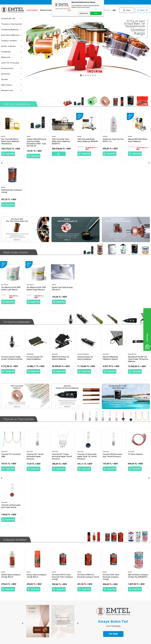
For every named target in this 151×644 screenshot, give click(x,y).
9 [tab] (75, 596)
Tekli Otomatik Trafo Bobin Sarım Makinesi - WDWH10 (36, 141)
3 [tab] (62, 596)
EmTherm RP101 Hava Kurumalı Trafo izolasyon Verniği (62, 459)
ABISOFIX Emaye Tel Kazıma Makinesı (61, 300)
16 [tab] (90, 596)
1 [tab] (56, 596)
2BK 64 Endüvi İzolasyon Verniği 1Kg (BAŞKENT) (138, 458)
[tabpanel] (33, 560)
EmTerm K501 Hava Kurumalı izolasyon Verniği (111, 459)
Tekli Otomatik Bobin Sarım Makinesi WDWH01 (63, 140)
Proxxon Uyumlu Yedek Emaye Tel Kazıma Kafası (12, 300)
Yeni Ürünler (56, 610)
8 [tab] (73, 596)
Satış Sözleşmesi (33, 614)
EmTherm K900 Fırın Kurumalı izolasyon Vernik (86, 459)
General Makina (83, 297)
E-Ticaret (69, 641)
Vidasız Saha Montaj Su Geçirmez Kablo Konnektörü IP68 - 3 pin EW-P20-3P (11, 142)
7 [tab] (71, 596)
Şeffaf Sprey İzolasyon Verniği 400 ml (11, 458)
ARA (114, 10)
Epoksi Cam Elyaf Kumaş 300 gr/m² (62, 235)
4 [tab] (64, 596)
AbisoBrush (132, 297)
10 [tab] (77, 596)
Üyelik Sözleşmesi (34, 610)
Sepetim (55, 621)
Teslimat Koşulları (33, 607)
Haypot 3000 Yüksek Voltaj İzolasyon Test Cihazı (137, 141)
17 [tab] (92, 596)
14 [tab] (86, 596)
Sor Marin (5, 232)
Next (78, 501)
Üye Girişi (80, 610)
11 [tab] (79, 596)
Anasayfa (55, 607)
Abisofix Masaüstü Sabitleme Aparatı (111, 300)
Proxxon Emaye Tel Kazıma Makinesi (35, 300)
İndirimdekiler (32, 10)
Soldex (80, 136)
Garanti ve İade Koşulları (36, 618)
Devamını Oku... (33, 585)
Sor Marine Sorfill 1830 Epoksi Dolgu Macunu (36, 235)
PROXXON (30, 297)
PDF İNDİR (113, 512)
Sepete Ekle (10, 156)
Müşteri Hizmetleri (59, 618)
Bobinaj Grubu (46, 10)
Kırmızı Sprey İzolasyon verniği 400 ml (37, 458)
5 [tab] (66, 596)
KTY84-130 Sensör (136, 392)
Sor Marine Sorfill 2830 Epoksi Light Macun (11, 235)
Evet (96, 13)
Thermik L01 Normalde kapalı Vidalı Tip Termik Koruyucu (62, 394)
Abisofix (55, 297)
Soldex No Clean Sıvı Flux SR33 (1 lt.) (88, 140)
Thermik (4, 389)
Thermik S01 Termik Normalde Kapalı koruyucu (10, 394)
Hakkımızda (6, 607)
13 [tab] (83, 596)
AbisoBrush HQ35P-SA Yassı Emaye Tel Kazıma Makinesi (138, 301)
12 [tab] (81, 596)
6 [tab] (68, 596)
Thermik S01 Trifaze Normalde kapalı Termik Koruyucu (37, 394)
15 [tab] (88, 596)
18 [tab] (94, 596)
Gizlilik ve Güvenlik (34, 621)
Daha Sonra (84, 13)
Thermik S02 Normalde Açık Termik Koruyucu (87, 393)
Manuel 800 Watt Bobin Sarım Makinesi (113, 140)
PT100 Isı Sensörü (110, 392)
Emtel (3, 136)
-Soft (64, 641)
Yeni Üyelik (81, 607)
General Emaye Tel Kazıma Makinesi (85, 300)
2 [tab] (60, 596)
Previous (22, 501)
